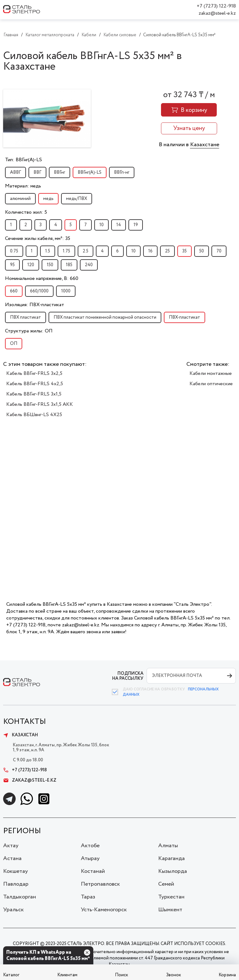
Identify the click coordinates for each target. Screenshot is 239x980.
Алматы (168, 846)
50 (202, 251)
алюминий (20, 199)
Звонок (174, 975)
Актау (11, 846)
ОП (14, 344)
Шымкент (170, 910)
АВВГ (16, 172)
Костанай (93, 871)
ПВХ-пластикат (184, 317)
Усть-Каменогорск (104, 910)
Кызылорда (173, 871)
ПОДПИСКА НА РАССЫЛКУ (128, 676)
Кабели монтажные (211, 373)
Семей (166, 884)
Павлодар (16, 884)
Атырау (90, 858)
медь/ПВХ (77, 199)
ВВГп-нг (122, 172)
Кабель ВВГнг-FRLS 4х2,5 (35, 384)
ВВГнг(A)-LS (90, 172)
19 (136, 225)
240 (89, 265)
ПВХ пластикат (26, 317)
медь (48, 199)
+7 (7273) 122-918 (216, 6)
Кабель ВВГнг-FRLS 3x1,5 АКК (40, 404)
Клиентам (67, 975)
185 (69, 265)
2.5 (86, 251)
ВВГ (37, 172)
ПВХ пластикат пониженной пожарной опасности (105, 317)
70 (219, 251)
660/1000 (39, 291)
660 (14, 291)
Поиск (122, 975)
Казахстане (205, 145)
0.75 (14, 251)
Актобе (90, 846)
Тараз (88, 897)
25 (167, 251)
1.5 (48, 251)
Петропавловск (100, 884)
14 (119, 225)
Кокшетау (16, 871)
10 (101, 225)
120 (31, 265)
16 (150, 251)
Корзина (227, 975)
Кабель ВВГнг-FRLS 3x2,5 (34, 373)
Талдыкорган (20, 897)
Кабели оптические (211, 384)
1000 (66, 291)
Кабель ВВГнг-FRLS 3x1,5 (34, 394)
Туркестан (171, 897)
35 (184, 251)
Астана (12, 858)
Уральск (13, 910)
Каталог (11, 975)
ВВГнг (60, 172)
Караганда (171, 858)
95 (12, 265)
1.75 (66, 251)
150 (50, 265)
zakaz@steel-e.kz (217, 13)
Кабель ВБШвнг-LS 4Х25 (34, 415)
